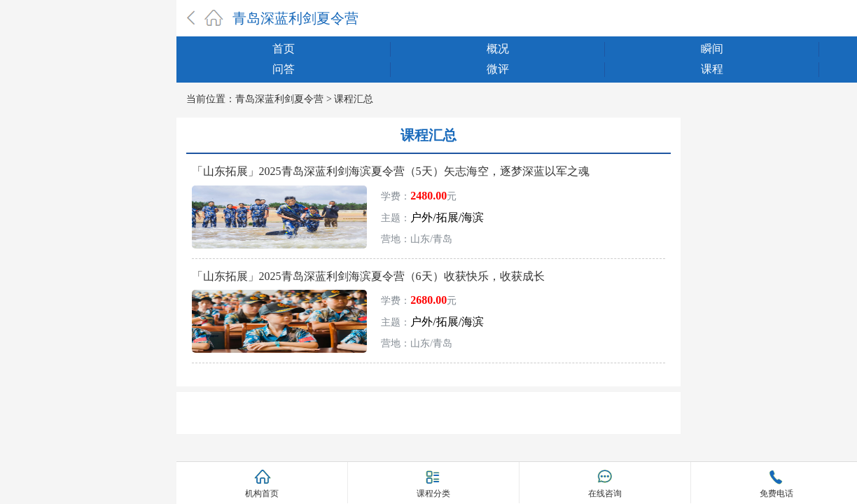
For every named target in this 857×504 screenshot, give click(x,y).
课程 (712, 69)
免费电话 (776, 493)
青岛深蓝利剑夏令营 (295, 18)
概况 (498, 49)
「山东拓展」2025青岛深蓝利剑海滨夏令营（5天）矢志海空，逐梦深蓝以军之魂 (391, 171)
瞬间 (712, 49)
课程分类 (433, 493)
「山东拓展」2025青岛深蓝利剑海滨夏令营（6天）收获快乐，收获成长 (368, 276)
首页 (284, 49)
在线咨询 (605, 493)
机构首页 (262, 493)
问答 (284, 69)
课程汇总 (354, 99)
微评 (498, 69)
